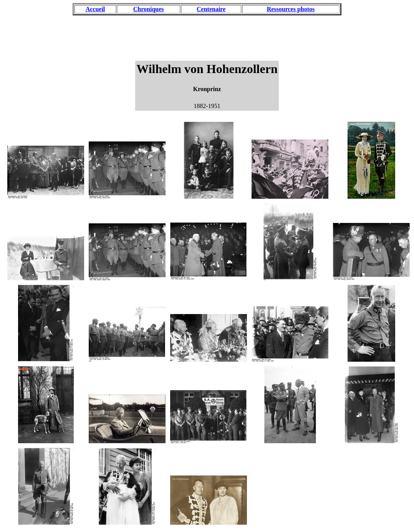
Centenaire (211, 9)
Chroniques (149, 9)
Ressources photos (291, 9)
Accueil (95, 9)
